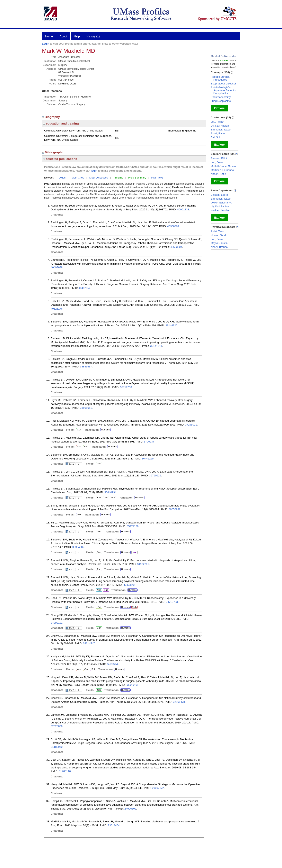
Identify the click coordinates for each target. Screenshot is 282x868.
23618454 (114, 825)
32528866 (57, 726)
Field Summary (137, 178)
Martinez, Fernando (222, 170)
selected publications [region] (60, 159)
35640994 (110, 492)
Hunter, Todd (218, 235)
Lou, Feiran (218, 122)
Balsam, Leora (219, 195)
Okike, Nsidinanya (222, 203)
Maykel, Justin (219, 243)
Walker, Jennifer (220, 210)
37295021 (191, 425)
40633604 (176, 247)
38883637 (86, 367)
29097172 (158, 788)
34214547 (89, 643)
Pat (79, 515)
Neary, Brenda (219, 247)
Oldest (63, 178)
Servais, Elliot (219, 158)
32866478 (179, 702)
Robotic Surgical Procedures (221, 78)
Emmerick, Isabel (221, 130)
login (94, 171)
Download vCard (67, 84)
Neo (99, 590)
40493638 (57, 267)
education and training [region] (61, 123)
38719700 (126, 387)
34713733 (172, 602)
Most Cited (78, 178)
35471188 (133, 526)
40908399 (173, 226)
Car (99, 498)
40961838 (183, 209)
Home (49, 36)
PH (134, 552)
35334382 (78, 547)
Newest (49, 178)
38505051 (86, 408)
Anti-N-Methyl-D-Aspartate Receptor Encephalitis (224, 90)
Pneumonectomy (221, 97)
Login (46, 44)
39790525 (155, 476)
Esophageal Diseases (224, 84)
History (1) (93, 36)
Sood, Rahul (218, 133)
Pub (99, 569)
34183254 (112, 664)
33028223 (132, 685)
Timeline (118, 178)
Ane (79, 669)
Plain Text (157, 178)
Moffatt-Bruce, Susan (223, 166)
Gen (79, 430)
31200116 (65, 771)
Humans (105, 430)
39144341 (156, 346)
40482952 (85, 288)
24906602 (130, 809)
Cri (99, 607)
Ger (98, 690)
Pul (113, 498)
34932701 (143, 564)
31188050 (57, 747)
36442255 (148, 459)
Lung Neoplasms (221, 101)
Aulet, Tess (217, 231)
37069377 (150, 442)
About (63, 36)
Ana (79, 447)
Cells (134, 607)
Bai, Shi (215, 137)
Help (77, 36)
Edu (86, 447)
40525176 (57, 309)
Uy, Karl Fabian (220, 126)
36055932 (175, 509)
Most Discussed (99, 178)
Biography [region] (51, 117)
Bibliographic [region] (54, 152)
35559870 (129, 585)
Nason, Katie (218, 174)
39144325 (171, 325)
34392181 (57, 623)
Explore (219, 108)
